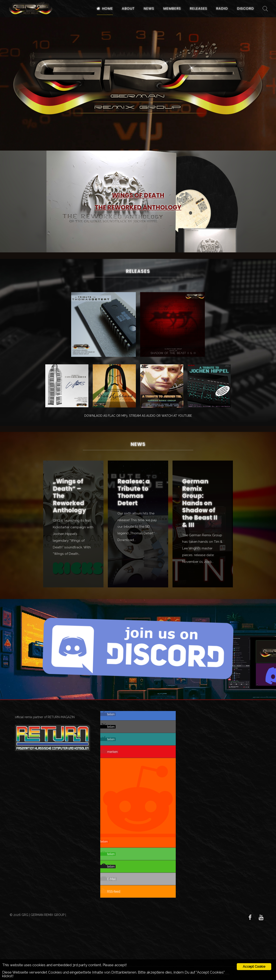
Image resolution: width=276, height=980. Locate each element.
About (128, 9)
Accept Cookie (254, 967)
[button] (108, 714)
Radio (222, 9)
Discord (245, 9)
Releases (198, 9)
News (149, 9)
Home (105, 9)
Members (172, 9)
